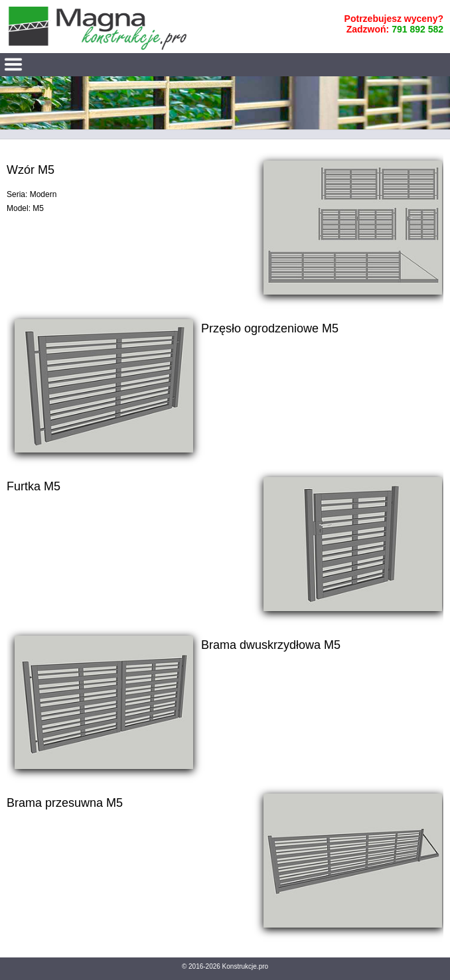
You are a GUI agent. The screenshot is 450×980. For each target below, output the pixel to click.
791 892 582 (417, 29)
